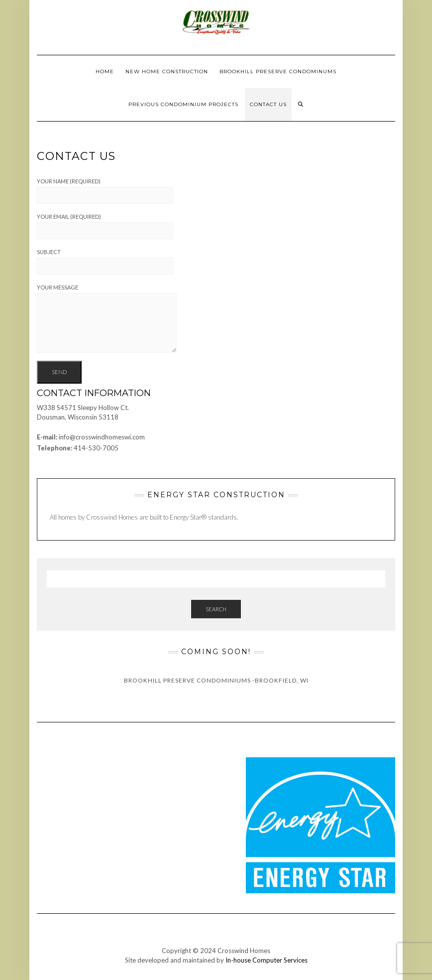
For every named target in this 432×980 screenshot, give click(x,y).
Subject (105, 262)
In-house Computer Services (267, 960)
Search (216, 609)
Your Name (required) (105, 191)
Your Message (107, 318)
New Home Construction (167, 71)
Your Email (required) (105, 226)
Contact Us (268, 104)
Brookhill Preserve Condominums (278, 71)
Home (105, 71)
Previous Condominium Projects (183, 104)
